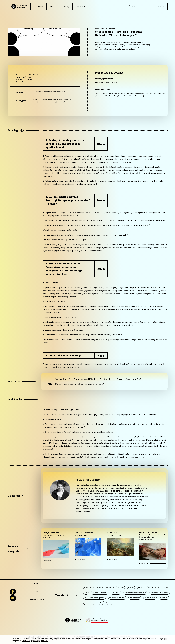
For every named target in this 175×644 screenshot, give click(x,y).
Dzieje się (65, 7)
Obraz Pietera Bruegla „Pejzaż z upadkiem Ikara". (80, 384)
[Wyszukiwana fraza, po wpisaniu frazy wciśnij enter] (140, 7)
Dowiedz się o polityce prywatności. (35, 641)
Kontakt (36, 591)
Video (52, 7)
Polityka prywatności (36, 599)
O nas (36, 583)
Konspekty (39, 7)
